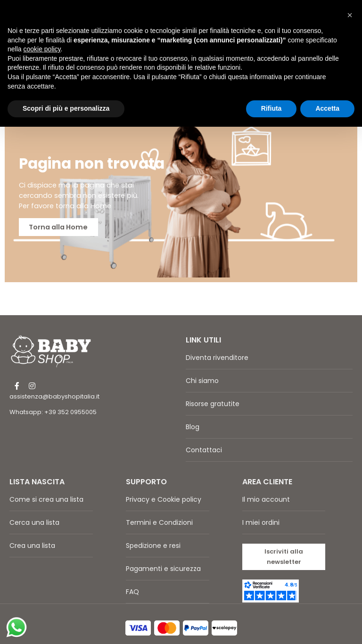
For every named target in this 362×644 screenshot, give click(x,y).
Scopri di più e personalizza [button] (66, 108)
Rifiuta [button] (271, 108)
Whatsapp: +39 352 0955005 (53, 399)
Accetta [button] (327, 108)
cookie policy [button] (42, 49)
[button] (284, 543)
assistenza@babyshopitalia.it (54, 383)
